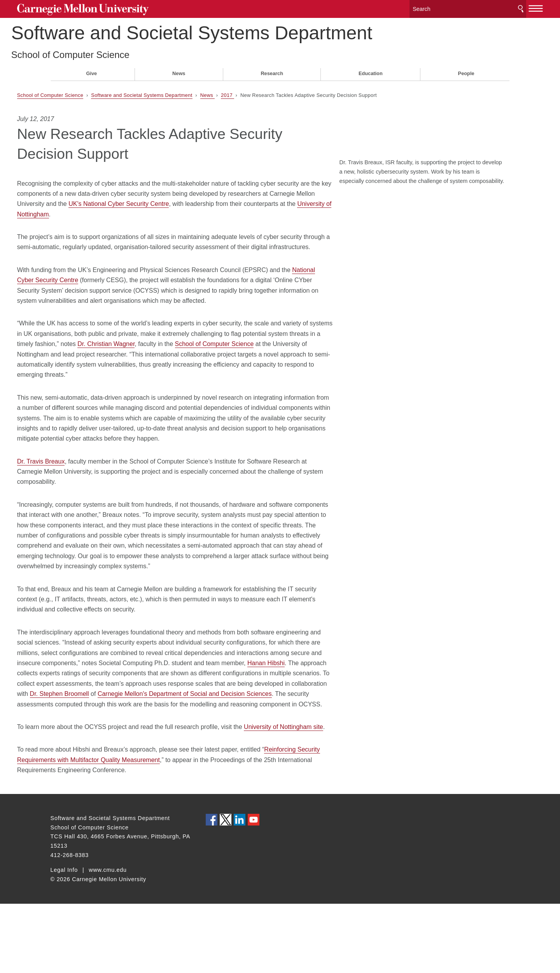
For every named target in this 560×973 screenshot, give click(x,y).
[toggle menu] (503, 7)
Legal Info (64, 939)
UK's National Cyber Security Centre (241, 201)
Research (272, 71)
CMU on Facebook (212, 889)
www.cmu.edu (108, 939)
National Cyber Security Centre (104, 288)
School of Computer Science (110, 52)
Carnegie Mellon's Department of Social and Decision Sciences (218, 742)
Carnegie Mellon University (109, 8)
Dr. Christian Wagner (230, 362)
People (466, 71)
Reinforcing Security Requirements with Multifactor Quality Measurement (153, 829)
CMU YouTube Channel (254, 889)
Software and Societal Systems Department (231, 31)
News (179, 71)
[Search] (435, 8)
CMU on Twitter (226, 889)
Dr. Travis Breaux (74, 489)
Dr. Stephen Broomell (93, 742)
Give (91, 71)
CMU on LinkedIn (240, 889)
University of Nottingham (196, 212)
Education (371, 71)
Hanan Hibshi (162, 712)
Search (487, 8)
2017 (261, 92)
